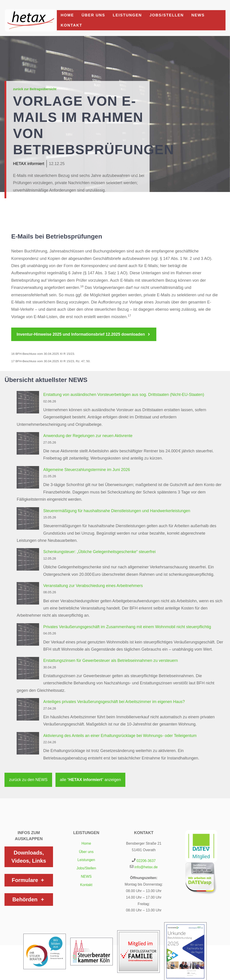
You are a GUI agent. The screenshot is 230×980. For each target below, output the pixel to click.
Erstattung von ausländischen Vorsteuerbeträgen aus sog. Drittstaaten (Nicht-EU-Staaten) (124, 395)
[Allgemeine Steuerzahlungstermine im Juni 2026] (28, 478)
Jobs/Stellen (167, 15)
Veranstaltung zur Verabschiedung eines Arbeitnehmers (93, 586)
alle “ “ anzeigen (91, 780)
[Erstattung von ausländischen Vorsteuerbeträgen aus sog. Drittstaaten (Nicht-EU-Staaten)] (28, 403)
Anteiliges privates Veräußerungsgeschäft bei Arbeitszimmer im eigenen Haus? (114, 702)
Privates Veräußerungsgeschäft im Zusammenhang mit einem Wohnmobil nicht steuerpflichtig (127, 627)
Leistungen (127, 15)
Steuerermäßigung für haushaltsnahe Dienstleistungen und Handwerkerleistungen (117, 511)
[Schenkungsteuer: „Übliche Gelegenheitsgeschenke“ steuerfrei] (28, 560)
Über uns (93, 15)
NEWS (198, 15)
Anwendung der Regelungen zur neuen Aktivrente (88, 436)
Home (67, 15)
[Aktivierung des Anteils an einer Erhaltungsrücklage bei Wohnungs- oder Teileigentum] (28, 744)
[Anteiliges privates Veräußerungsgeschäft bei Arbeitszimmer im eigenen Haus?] (28, 710)
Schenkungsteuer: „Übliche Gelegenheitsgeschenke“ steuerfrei (99, 552)
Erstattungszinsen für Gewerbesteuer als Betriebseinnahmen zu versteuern (110, 661)
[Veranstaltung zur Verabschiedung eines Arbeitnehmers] (28, 594)
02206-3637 (146, 861)
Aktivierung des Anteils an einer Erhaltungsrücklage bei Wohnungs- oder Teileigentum (120, 736)
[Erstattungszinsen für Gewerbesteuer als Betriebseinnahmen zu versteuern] (28, 669)
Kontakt (71, 25)
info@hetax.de (146, 867)
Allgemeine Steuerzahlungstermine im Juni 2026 (86, 470)
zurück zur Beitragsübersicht (35, 89)
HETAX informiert (29, 164)
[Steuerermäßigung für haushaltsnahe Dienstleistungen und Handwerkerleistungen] (28, 520)
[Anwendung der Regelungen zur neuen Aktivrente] (28, 444)
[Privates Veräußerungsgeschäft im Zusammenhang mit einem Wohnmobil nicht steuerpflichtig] (28, 636)
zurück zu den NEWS (28, 780)
